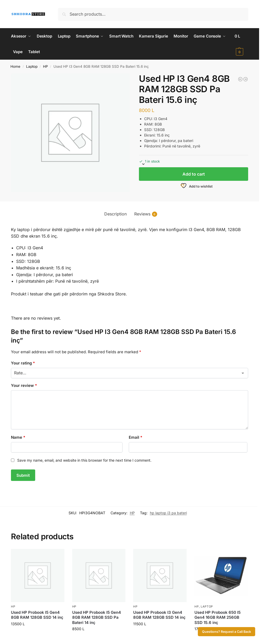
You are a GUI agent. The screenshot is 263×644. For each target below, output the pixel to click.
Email (136, 437)
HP (45, 66)
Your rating (23, 363)
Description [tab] (115, 214)
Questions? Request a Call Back (227, 632)
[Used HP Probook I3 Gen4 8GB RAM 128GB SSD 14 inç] (240, 79)
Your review (24, 385)
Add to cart (194, 174)
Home (15, 66)
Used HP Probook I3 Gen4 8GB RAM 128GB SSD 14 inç (159, 615)
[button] (241, 44)
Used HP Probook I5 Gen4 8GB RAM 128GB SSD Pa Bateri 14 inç (97, 617)
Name (18, 437)
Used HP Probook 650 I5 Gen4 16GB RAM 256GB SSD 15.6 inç (218, 617)
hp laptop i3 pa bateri (168, 513)
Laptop (32, 66)
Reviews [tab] (146, 214)
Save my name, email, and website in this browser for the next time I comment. (84, 460)
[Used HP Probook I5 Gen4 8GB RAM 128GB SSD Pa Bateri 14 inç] (246, 79)
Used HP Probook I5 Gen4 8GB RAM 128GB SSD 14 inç (37, 615)
